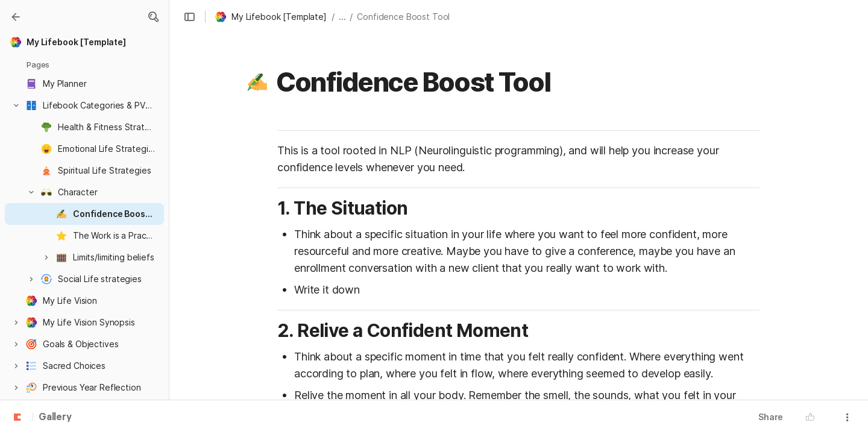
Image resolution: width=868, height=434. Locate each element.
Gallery (55, 418)
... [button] (342, 17)
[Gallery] (16, 17)
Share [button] (771, 417)
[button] (153, 17)
